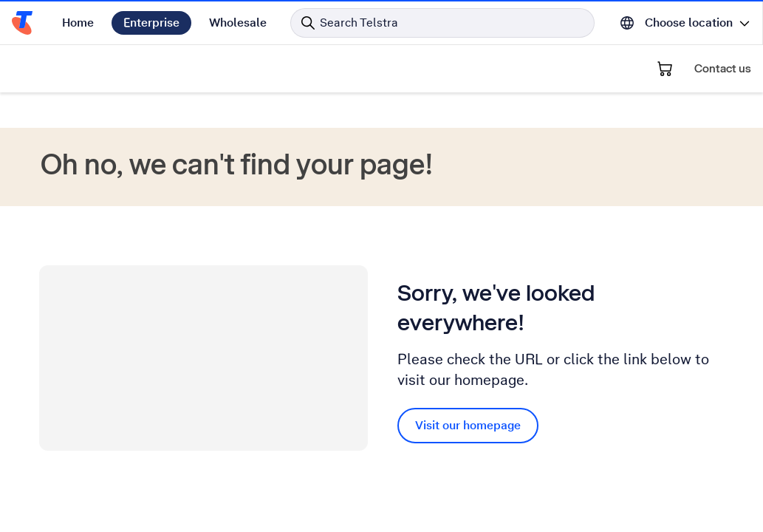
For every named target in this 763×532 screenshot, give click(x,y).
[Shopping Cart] (665, 69)
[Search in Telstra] (442, 23)
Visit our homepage (468, 425)
